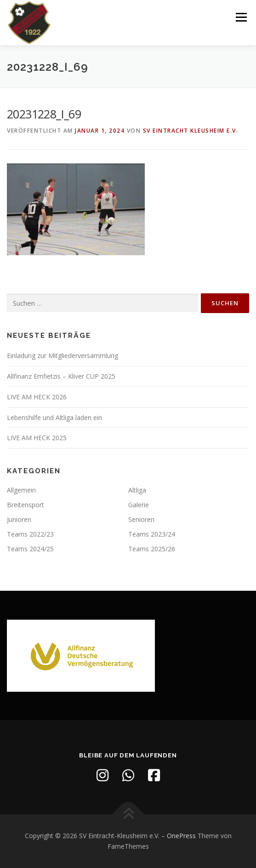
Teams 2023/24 (152, 534)
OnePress (181, 836)
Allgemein (21, 490)
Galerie (139, 505)
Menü (241, 17)
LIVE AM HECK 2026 (37, 397)
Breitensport (26, 505)
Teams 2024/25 (30, 549)
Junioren (19, 519)
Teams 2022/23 (30, 534)
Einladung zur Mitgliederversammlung (63, 356)
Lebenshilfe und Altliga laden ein (54, 417)
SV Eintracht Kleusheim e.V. (191, 131)
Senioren (141, 519)
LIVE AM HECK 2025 (37, 438)
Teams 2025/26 (152, 549)
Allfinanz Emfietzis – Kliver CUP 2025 (61, 376)
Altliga (137, 490)
